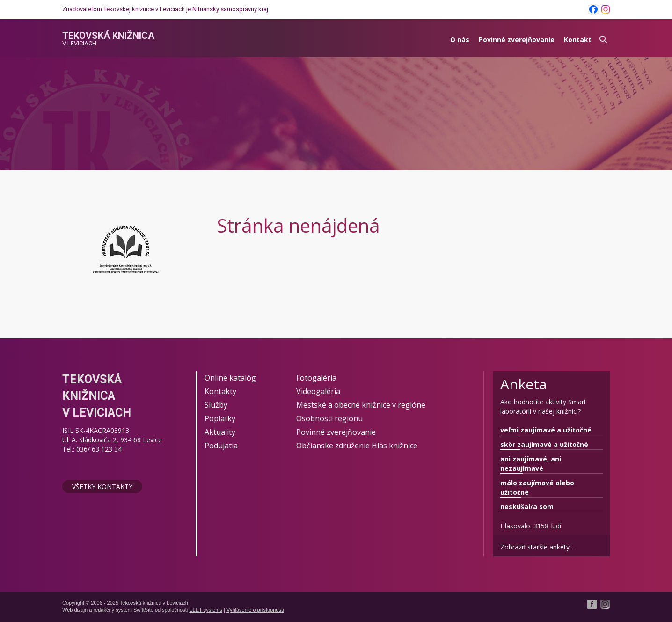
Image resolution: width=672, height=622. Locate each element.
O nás (460, 40)
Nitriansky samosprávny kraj (230, 9)
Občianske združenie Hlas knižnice (357, 446)
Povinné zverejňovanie (517, 40)
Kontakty (220, 391)
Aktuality (220, 432)
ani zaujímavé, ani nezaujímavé (531, 464)
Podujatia (221, 446)
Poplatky (220, 418)
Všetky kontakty (102, 487)
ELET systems (206, 610)
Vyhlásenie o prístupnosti (255, 610)
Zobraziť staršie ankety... (537, 547)
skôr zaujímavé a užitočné (544, 444)
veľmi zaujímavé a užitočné (546, 430)
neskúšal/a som (527, 507)
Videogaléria (318, 391)
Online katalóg (230, 378)
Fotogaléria (316, 378)
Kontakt (578, 40)
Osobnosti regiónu (329, 418)
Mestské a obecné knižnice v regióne (361, 405)
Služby (216, 405)
